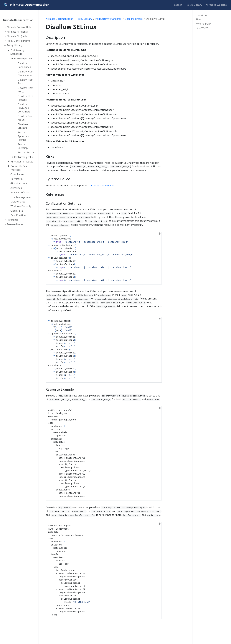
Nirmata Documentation (60, 19)
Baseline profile (134, 19)
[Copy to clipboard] (160, 234)
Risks (198, 19)
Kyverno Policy (204, 24)
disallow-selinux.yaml (102, 186)
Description (202, 15)
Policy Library (84, 19)
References (202, 28)
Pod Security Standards (108, 19)
